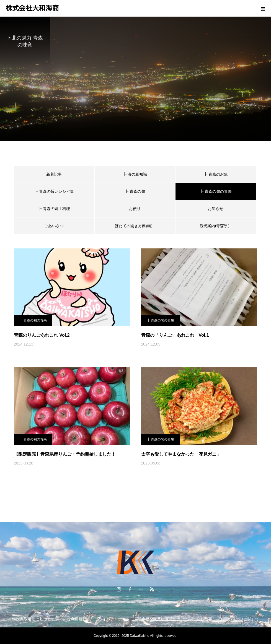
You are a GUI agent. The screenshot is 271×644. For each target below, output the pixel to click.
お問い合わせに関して (240, 619)
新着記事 (54, 174)
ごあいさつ (54, 226)
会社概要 (204, 619)
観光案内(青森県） (216, 226)
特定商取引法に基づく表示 (35, 619)
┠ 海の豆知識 (135, 174)
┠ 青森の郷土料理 (54, 209)
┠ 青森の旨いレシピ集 (54, 191)
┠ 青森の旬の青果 (33, 320)
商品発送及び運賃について (165, 619)
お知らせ (216, 209)
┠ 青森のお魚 (216, 174)
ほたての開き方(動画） (135, 226)
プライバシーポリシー (114, 619)
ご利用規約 (77, 619)
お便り (135, 209)
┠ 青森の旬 (135, 191)
